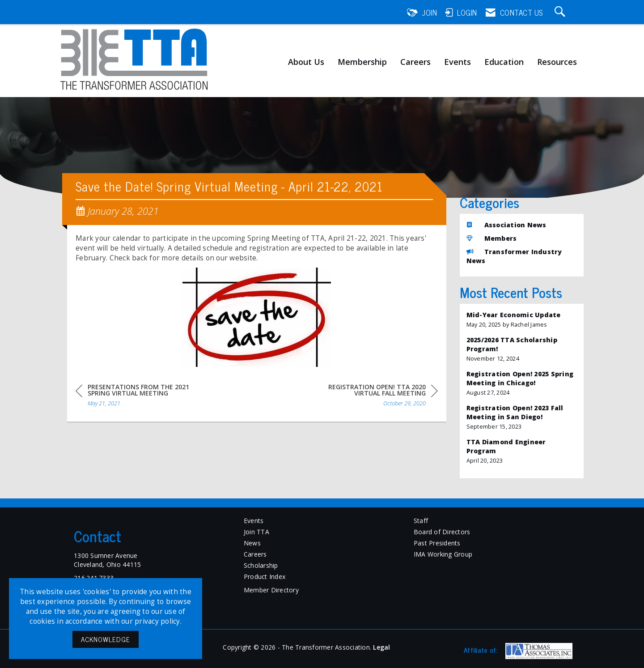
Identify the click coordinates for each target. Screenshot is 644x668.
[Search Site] (561, 13)
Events (458, 62)
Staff (421, 521)
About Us (306, 62)
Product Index (265, 577)
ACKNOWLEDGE (106, 639)
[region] (371, 397)
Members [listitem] (492, 238)
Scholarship (261, 565)
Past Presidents (437, 543)
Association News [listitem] (506, 225)
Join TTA (256, 532)
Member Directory (271, 590)
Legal (381, 647)
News (252, 543)
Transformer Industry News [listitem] (514, 256)
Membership (362, 62)
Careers (415, 62)
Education (504, 62)
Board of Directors (442, 532)
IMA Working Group (443, 554)
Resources (557, 62)
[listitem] (522, 320)
